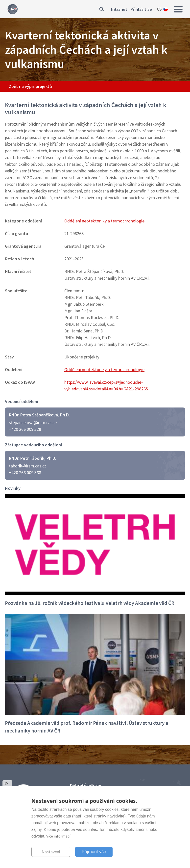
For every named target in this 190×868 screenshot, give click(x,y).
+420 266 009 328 (25, 429)
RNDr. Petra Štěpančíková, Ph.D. (39, 415)
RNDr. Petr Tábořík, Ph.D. (33, 458)
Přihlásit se (141, 9)
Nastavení (51, 852)
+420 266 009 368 (25, 473)
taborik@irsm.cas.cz (28, 466)
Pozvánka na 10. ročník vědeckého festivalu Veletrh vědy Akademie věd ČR (90, 603)
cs (159, 9)
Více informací (58, 836)
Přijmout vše (94, 852)
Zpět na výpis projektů (30, 86)
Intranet (119, 9)
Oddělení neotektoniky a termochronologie (104, 221)
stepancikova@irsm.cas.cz (33, 422)
